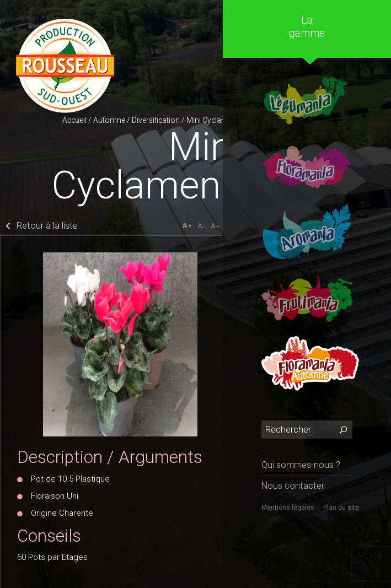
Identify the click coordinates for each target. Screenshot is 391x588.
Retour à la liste (47, 226)
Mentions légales (288, 508)
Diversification (156, 120)
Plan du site (341, 508)
